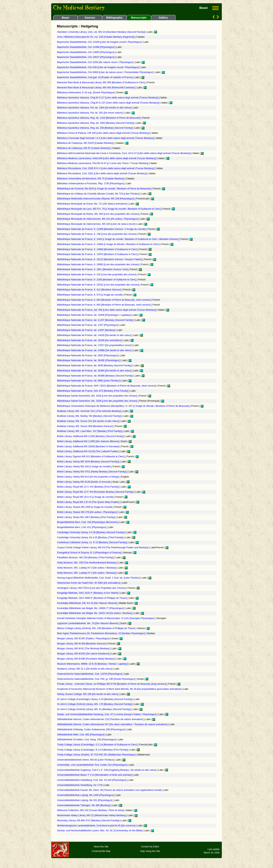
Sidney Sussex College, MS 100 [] (88, 694)
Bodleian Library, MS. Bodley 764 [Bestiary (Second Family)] (89, 416)
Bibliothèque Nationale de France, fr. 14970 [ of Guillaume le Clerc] (98, 254)
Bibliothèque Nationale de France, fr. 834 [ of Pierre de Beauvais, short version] (104, 300)
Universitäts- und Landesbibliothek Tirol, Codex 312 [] (92, 765)
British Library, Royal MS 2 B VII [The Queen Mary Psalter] (89, 502)
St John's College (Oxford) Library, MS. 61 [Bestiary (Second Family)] (94, 709)
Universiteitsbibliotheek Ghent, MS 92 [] (86, 760)
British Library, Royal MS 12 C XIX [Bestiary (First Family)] (88, 487)
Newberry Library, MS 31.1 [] (85, 669)
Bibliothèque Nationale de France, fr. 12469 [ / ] (102, 229)
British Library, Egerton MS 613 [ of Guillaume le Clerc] (91, 457)
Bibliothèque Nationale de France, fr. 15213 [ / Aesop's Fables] (100, 259)
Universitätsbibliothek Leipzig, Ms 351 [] (85, 800)
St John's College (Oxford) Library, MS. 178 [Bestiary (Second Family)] (95, 704)
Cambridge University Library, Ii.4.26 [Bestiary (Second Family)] (91, 532)
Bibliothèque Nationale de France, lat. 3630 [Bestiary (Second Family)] (95, 366)
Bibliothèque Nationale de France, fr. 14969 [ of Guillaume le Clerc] (98, 249)
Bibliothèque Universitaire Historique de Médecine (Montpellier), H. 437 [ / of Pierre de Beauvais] (124, 406)
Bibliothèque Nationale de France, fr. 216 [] (97, 275)
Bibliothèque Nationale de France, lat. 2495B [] (95, 350)
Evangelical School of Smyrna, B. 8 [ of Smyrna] (89, 553)
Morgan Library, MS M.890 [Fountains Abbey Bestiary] (86, 659)
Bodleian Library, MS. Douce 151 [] (88, 421)
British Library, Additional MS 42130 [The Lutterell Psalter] (88, 451)
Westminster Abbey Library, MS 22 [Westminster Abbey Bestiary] (92, 815)
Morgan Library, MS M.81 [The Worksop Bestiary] (84, 649)
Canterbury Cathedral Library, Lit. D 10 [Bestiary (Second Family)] (92, 542)
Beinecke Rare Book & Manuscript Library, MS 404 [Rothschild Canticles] (96, 88)
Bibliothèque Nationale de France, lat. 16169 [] (90, 340)
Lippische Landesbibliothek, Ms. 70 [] (88, 623)
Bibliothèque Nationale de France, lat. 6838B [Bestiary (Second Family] (95, 376)
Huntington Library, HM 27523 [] (92, 588)
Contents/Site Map (101, 851)
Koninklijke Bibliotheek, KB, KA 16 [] (87, 603)
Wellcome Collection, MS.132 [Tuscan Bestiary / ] (91, 810)
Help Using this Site (150, 851)
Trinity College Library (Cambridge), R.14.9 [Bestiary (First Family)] (93, 750)
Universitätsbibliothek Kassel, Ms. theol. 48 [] (109, 790)
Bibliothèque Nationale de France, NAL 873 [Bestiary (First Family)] (93, 391)
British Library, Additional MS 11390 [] (88, 441)
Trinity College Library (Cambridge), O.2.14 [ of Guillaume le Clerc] (97, 745)
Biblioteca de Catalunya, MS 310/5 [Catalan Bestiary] (86, 143)
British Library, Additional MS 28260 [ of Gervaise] (88, 446)
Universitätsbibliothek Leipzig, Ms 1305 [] (86, 795)
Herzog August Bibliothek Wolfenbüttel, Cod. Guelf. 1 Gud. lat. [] (99, 578)
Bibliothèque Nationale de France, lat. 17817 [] (95, 345)
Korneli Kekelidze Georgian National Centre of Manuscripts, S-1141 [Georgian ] (106, 618)
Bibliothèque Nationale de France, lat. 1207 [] (88, 325)
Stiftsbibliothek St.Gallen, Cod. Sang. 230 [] (87, 740)
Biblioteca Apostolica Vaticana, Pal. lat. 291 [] (90, 113)
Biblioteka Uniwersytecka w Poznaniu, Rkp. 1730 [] (91, 184)
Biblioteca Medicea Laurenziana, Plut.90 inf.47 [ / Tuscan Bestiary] (103, 163)
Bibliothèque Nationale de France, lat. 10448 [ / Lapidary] (94, 315)
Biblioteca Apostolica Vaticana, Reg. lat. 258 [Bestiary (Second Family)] (95, 128)
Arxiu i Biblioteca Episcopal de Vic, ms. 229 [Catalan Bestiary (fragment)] (96, 37)
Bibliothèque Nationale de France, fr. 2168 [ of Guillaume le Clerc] (97, 280)
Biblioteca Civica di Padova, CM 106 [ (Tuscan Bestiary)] (104, 133)
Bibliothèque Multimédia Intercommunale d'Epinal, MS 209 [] (96, 199)
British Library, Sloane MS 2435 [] (85, 507)
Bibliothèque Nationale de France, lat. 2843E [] (89, 360)
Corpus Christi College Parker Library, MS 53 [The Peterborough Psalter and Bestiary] (103, 548)
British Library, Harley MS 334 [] (84, 467)
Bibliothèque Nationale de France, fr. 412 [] (89, 290)
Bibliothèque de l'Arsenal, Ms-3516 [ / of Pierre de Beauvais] (104, 189)
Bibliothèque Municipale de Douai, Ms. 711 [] (92, 204)
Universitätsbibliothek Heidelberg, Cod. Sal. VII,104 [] (92, 780)
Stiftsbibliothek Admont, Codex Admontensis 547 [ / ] (113, 724)
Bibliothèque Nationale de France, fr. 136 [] (97, 234)
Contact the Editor (150, 847)
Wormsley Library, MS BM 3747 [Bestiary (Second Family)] (89, 821)
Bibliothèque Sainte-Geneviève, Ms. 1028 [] (97, 396)
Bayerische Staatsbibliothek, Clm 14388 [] (86, 47)
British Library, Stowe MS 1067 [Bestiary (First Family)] (86, 517)
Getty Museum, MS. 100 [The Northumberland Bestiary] (87, 563)
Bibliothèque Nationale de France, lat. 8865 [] (89, 381)
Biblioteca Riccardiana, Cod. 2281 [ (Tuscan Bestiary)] (102, 173)
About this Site (101, 847)
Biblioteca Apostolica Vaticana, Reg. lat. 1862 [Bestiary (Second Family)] (96, 123)
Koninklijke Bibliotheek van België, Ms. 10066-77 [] (91, 608)
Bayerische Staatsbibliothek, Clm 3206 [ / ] (95, 62)
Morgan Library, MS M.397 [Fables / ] (84, 639)
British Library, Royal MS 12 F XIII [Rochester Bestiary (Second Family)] (96, 492)
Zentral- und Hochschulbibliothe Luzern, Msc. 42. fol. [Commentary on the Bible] (100, 831)
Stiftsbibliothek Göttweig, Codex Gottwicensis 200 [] (91, 730)
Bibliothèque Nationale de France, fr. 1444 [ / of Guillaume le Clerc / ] (118, 239)
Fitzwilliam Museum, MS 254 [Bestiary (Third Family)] (86, 558)
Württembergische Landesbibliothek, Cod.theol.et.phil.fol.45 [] (96, 826)
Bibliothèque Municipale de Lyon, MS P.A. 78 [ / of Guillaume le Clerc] (109, 209)
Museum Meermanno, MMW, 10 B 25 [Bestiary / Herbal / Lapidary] (93, 664)
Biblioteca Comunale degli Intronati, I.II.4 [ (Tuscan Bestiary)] (106, 138)
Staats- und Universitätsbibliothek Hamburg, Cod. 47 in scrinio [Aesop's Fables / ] (107, 714)
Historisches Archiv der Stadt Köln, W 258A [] (89, 583)
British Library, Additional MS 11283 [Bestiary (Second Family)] (91, 436)
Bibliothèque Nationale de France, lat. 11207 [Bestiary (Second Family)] (95, 320)
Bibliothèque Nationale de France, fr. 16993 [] (98, 264)
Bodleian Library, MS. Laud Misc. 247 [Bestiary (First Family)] (90, 431)
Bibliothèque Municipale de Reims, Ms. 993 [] (98, 214)
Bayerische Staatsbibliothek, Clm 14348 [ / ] (100, 42)
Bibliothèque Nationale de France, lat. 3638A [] (95, 371)
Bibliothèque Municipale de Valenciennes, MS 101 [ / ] (98, 219)
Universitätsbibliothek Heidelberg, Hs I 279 (80, 785)
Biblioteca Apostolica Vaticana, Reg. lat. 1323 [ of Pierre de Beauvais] (99, 118)
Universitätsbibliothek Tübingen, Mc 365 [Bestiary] (84, 805)
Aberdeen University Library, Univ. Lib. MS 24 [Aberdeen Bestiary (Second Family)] (101, 32)
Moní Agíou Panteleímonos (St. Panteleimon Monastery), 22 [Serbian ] (101, 633)
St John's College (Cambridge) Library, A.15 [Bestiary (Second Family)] (95, 699)
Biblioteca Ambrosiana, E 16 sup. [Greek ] (86, 93)
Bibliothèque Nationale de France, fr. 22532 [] (98, 285)
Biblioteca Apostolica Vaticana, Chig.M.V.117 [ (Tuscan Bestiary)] (108, 98)
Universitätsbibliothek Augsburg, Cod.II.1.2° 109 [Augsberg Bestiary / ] (107, 770)
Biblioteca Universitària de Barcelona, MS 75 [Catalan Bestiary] (91, 179)
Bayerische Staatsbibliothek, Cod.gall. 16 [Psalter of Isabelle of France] (95, 77)
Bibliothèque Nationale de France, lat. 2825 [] (88, 355)
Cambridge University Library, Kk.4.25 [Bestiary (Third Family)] (91, 537)
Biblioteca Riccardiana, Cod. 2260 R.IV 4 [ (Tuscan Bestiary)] (106, 168)
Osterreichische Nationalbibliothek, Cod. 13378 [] (90, 674)
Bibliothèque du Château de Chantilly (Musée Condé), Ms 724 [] (99, 194)
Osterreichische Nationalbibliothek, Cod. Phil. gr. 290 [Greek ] (96, 679)
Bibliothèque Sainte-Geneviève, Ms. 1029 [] (97, 401)
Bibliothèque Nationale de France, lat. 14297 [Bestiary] (86, 330)
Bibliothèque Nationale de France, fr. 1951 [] (93, 269)
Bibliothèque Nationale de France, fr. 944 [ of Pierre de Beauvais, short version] (104, 305)
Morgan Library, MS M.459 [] (82, 644)
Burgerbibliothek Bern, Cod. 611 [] (82, 527)
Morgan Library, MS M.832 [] (84, 654)
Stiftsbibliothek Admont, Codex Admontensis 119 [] (100, 719)
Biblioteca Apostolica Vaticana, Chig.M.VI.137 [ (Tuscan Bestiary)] (109, 103)
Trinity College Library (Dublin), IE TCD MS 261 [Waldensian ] (97, 755)
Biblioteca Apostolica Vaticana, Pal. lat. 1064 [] (94, 108)
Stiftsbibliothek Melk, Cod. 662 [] (81, 735)
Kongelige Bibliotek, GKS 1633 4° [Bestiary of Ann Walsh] (88, 593)
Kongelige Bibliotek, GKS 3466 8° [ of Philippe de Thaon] (92, 598)
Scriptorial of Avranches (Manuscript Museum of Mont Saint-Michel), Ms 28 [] (119, 689)
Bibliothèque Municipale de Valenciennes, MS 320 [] (96, 224)
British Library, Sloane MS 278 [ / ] (87, 512)
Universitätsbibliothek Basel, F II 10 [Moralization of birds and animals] (95, 775)
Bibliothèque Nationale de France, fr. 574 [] (90, 295)
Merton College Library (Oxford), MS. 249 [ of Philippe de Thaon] (96, 628)
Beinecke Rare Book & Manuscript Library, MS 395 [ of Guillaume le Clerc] (102, 82)
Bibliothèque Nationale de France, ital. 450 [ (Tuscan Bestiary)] (107, 310)
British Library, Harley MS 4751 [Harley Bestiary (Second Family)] (92, 472)
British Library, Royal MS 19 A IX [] (86, 497)
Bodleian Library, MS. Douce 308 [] (85, 426)
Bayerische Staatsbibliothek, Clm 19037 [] (86, 57)
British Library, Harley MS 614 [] (88, 477)
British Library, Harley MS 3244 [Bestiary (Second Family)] (88, 462)
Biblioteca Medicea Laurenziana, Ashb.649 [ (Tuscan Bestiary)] (107, 158)
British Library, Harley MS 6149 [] (84, 482)
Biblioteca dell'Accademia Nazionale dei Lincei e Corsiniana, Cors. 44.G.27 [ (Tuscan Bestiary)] (124, 153)
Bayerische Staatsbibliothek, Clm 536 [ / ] (98, 67)
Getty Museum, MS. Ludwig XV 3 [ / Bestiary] (87, 568)
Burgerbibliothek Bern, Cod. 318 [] (88, 522)
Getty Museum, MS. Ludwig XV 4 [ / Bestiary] (87, 573)
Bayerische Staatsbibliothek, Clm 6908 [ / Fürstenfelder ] (105, 72)
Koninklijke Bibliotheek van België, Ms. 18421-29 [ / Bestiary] (95, 613)
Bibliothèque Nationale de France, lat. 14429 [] (94, 335)
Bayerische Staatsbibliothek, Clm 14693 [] (86, 52)
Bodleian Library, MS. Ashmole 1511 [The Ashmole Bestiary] (89, 411)
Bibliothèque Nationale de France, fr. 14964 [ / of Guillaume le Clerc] (109, 244)
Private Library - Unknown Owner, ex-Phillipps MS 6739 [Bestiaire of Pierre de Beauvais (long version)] (112, 684)
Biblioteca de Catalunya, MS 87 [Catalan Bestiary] (84, 148)
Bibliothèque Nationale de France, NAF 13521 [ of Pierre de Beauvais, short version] (107, 386)
